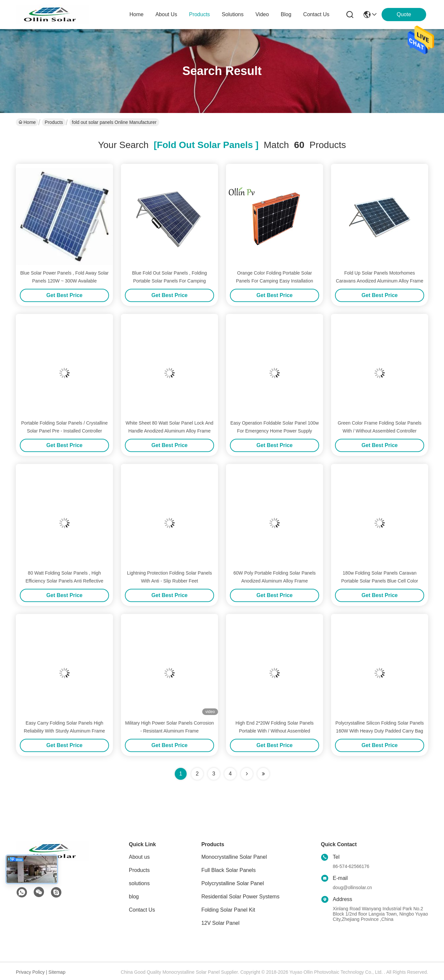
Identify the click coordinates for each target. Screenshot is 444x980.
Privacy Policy (30, 972)
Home (137, 14)
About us (139, 857)
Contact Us (142, 910)
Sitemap (57, 972)
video (262, 14)
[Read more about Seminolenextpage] (247, 774)
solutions (233, 14)
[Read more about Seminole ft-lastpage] (263, 774)
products (199, 14)
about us (166, 14)
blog (286, 14)
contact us (316, 14)
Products (54, 122)
